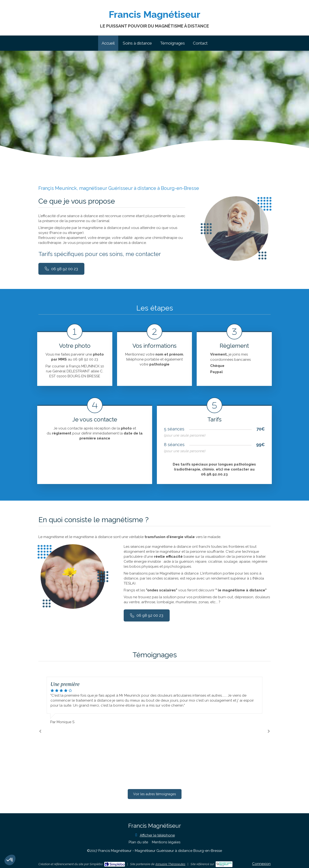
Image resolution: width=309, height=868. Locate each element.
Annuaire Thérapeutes (170, 864)
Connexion (261, 864)
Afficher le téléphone (157, 835)
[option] (154, 701)
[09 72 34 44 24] (61, 269)
